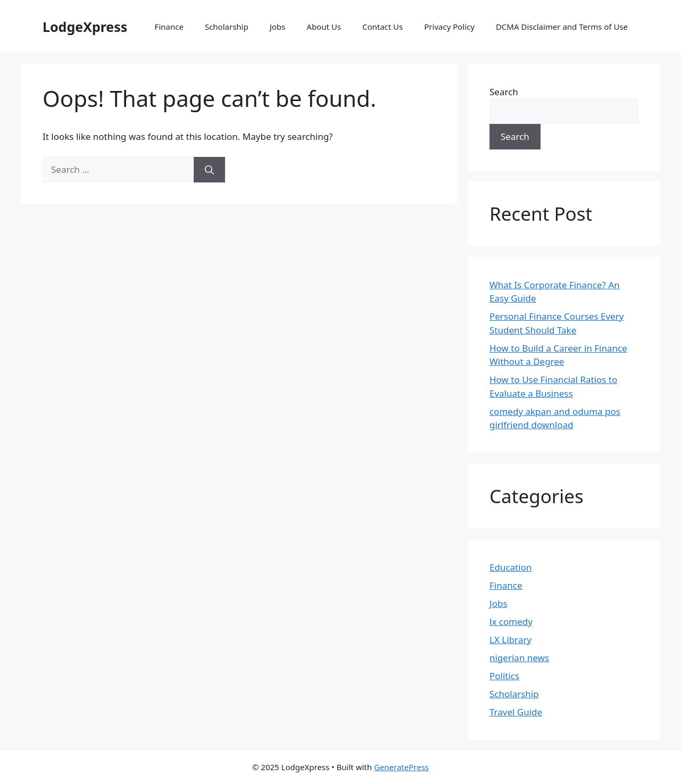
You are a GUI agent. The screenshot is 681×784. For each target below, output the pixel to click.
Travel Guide (516, 712)
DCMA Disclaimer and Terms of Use (562, 27)
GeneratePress (401, 767)
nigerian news (519, 658)
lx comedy (511, 622)
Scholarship (227, 27)
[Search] (209, 170)
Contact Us (383, 27)
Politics (504, 676)
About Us (324, 27)
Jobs (278, 27)
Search (504, 92)
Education (510, 567)
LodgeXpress (85, 27)
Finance (169, 27)
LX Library (510, 640)
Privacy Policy (449, 27)
